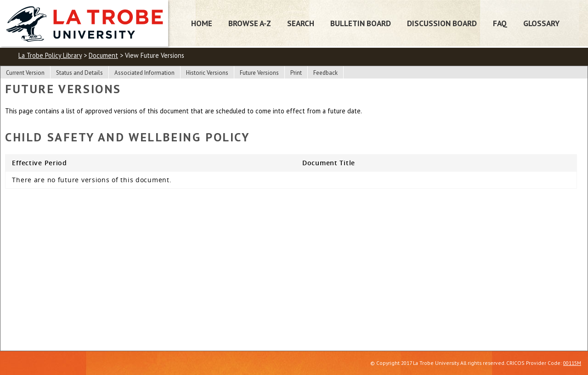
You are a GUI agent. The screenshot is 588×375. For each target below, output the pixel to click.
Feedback (325, 73)
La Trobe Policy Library (50, 55)
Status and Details (79, 73)
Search (301, 23)
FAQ (500, 23)
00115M (572, 363)
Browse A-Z (250, 23)
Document (103, 55)
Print (296, 73)
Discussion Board (442, 23)
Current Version (25, 73)
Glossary (541, 23)
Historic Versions (207, 73)
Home (202, 23)
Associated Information (144, 73)
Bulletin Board (361, 23)
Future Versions (259, 73)
